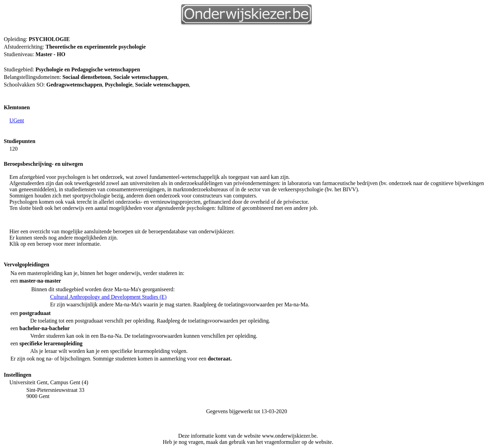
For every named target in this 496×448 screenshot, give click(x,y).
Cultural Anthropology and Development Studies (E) (108, 297)
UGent (17, 120)
